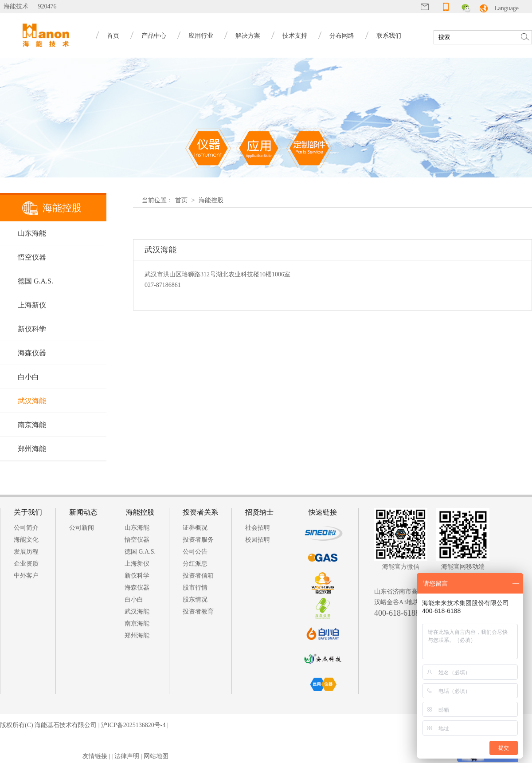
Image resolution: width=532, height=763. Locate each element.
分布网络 (342, 36)
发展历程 (26, 552)
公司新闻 (82, 528)
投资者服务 (198, 540)
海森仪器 (32, 353)
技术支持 (295, 36)
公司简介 (26, 528)
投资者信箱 (198, 576)
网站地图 (156, 756)
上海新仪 (32, 305)
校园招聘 (258, 540)
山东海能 (32, 233)
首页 (113, 36)
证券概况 (195, 528)
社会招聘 (258, 528)
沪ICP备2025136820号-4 (133, 725)
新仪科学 (32, 329)
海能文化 (26, 540)
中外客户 (26, 576)
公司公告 (195, 552)
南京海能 (32, 425)
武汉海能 (32, 401)
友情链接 (95, 756)
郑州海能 (32, 449)
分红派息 (195, 564)
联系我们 (389, 36)
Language (507, 8)
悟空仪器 (32, 257)
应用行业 (201, 36)
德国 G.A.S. (35, 281)
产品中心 (154, 36)
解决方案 (248, 36)
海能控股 (211, 200)
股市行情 (195, 588)
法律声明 (127, 756)
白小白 (28, 377)
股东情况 (195, 600)
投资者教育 (198, 612)
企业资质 (26, 564)
